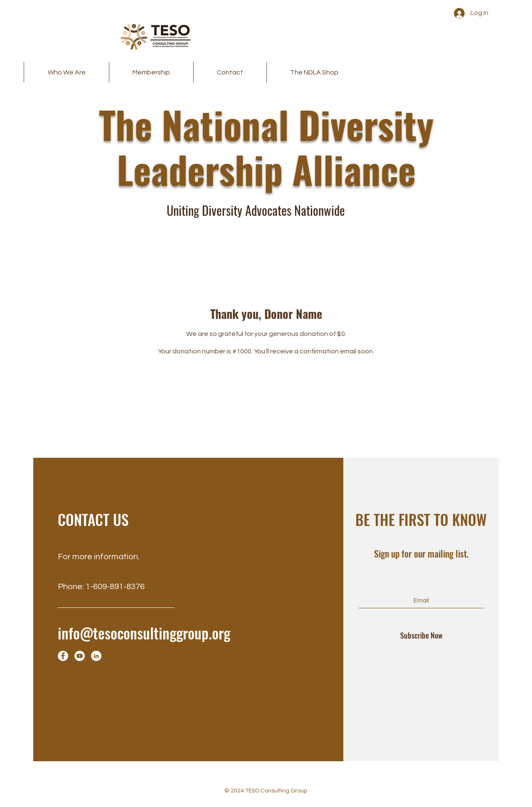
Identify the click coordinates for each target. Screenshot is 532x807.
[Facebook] (63, 656)
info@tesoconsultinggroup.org (144, 633)
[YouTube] (80, 656)
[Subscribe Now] (421, 636)
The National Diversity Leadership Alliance (266, 147)
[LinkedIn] (96, 656)
